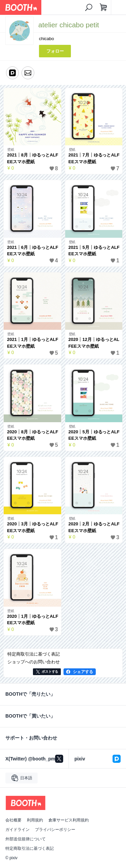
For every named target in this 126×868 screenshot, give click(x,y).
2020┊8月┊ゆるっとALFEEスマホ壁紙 (33, 435)
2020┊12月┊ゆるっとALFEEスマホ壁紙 (94, 343)
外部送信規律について (26, 839)
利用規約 (35, 820)
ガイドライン (17, 830)
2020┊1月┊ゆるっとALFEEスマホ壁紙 (33, 620)
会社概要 (13, 820)
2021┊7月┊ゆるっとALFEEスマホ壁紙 (94, 158)
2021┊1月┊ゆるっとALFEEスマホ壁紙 (33, 343)
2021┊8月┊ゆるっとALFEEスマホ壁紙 (33, 158)
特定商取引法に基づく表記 (30, 848)
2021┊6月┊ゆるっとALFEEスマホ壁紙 (33, 251)
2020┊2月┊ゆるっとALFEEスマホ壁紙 (94, 527)
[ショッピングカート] (103, 7)
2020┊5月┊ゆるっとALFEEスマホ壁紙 (94, 435)
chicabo (47, 39)
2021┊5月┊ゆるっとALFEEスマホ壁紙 (94, 251)
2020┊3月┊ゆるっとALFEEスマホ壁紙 (33, 527)
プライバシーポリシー (55, 830)
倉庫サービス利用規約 (69, 820)
